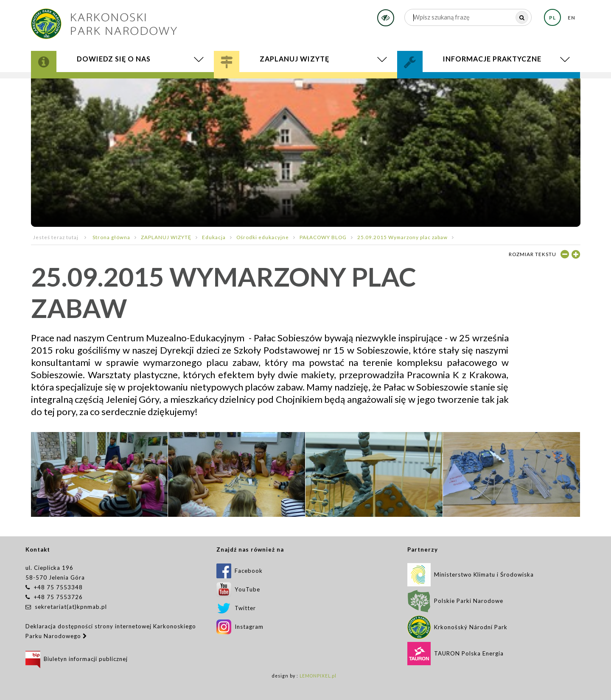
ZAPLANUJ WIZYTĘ (166, 237)
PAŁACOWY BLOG (323, 237)
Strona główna (111, 237)
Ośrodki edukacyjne (263, 237)
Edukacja (214, 237)
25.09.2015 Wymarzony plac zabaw (402, 237)
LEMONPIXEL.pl (318, 676)
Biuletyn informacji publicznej (77, 659)
